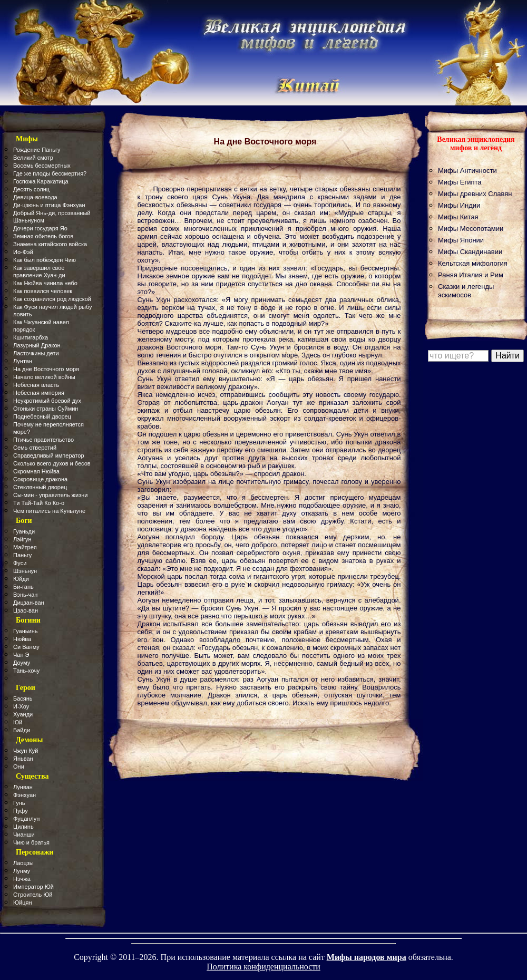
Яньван (23, 759)
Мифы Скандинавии (470, 252)
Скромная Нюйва (36, 471)
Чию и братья (31, 842)
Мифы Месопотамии (471, 229)
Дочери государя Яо (40, 228)
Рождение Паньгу (37, 150)
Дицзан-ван (29, 603)
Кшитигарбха (31, 337)
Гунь (19, 803)
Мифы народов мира (367, 957)
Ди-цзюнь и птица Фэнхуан (49, 205)
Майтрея (25, 547)
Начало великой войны (44, 377)
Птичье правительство (43, 440)
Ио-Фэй (23, 252)
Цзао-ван (26, 610)
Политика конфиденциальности (263, 967)
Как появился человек (43, 291)
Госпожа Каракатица (41, 181)
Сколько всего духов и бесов (52, 463)
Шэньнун (25, 571)
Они (19, 766)
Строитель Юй (33, 895)
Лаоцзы (23, 863)
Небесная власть (36, 385)
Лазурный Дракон (37, 345)
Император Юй (33, 887)
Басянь (23, 698)
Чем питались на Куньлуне (49, 511)
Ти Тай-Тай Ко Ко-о (39, 503)
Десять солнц (31, 189)
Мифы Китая (458, 217)
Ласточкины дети (36, 353)
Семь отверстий (35, 448)
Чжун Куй (26, 751)
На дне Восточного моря (46, 369)
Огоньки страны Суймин (46, 409)
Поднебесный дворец (42, 416)
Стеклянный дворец (40, 487)
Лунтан (23, 361)
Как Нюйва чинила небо (45, 283)
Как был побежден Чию (45, 260)
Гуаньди (24, 531)
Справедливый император (49, 455)
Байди (22, 730)
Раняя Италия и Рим (471, 275)
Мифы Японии (461, 240)
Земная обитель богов (43, 236)
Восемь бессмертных (42, 166)
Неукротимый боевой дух (47, 401)
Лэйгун (22, 539)
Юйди (21, 579)
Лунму (22, 871)
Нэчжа (22, 879)
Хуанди (23, 714)
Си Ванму (26, 647)
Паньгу (22, 555)
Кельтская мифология (473, 263)
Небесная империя (39, 393)
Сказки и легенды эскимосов (466, 291)
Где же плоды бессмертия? (50, 173)
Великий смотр (33, 158)
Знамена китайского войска (50, 244)
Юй (18, 722)
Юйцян (23, 903)
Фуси (20, 563)
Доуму (22, 663)
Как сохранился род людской (52, 299)
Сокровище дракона (40, 479)
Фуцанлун (26, 819)
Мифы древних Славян (475, 194)
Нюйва (22, 639)
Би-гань (23, 587)
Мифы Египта (460, 182)
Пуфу (21, 811)
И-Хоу (21, 706)
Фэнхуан (25, 795)
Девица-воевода (35, 197)
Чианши (24, 835)
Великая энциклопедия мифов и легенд (476, 144)
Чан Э (21, 655)
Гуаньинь (25, 631)
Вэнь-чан (25, 595)
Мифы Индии (459, 205)
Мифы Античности (467, 171)
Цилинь (23, 827)
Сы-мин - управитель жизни (50, 495)
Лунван (23, 787)
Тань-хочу (26, 671)
